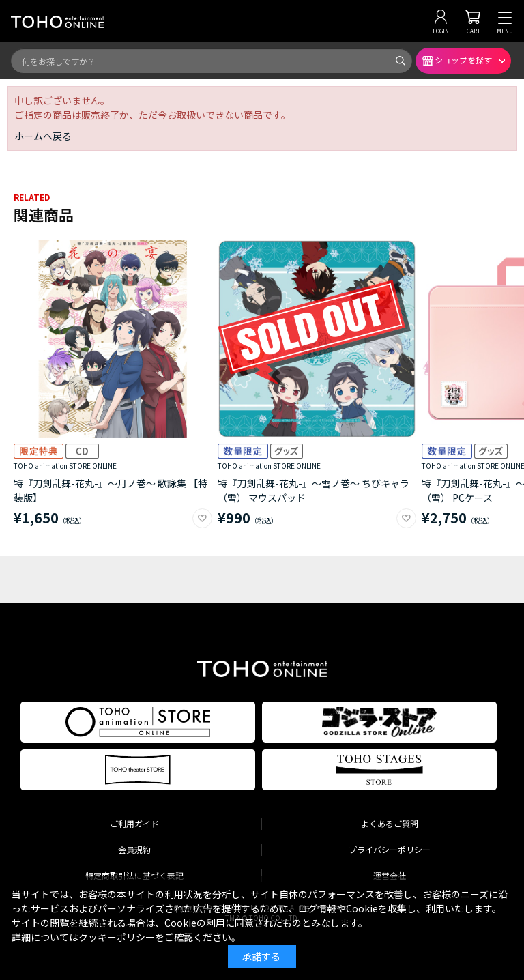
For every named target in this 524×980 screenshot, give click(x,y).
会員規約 (134, 849)
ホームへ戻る (43, 136)
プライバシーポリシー (390, 849)
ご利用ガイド (134, 823)
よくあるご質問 (390, 823)
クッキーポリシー (117, 937)
